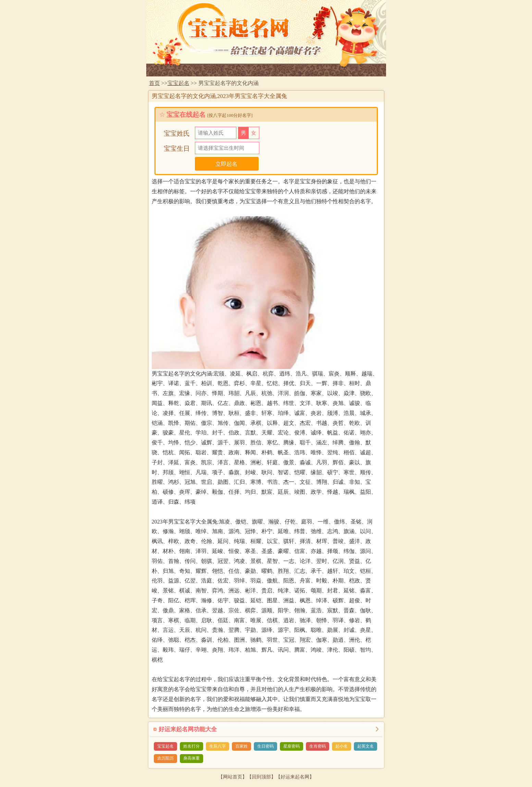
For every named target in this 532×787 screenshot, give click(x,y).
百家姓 (242, 746)
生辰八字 (218, 746)
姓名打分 (191, 746)
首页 (154, 83)
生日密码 (265, 746)
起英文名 (366, 746)
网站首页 (233, 777)
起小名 (342, 746)
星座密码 (292, 746)
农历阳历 (165, 758)
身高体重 (191, 758)
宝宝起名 (178, 83)
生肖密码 (318, 746)
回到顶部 (261, 777)
